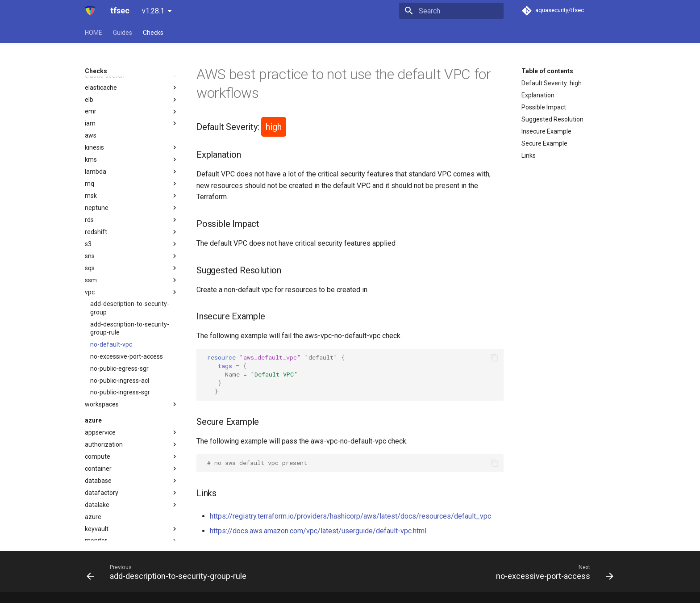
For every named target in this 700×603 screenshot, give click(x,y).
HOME (94, 33)
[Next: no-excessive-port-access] (553, 572)
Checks (153, 33)
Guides (123, 33)
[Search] (451, 11)
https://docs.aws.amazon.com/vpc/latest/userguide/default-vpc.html (318, 531)
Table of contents (547, 71)
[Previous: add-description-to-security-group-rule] (169, 572)
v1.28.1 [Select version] (153, 11)
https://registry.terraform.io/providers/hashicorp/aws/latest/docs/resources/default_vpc (350, 516)
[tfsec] (90, 11)
